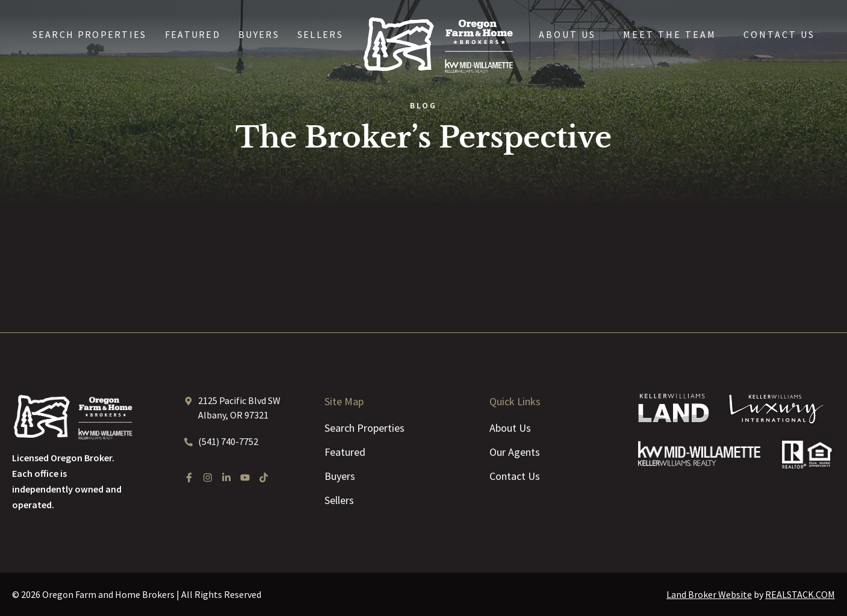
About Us (567, 34)
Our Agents (515, 452)
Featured (193, 34)
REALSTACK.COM (800, 594)
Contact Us (779, 34)
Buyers (259, 34)
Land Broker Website (709, 594)
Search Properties (90, 34)
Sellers (320, 34)
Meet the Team (670, 34)
